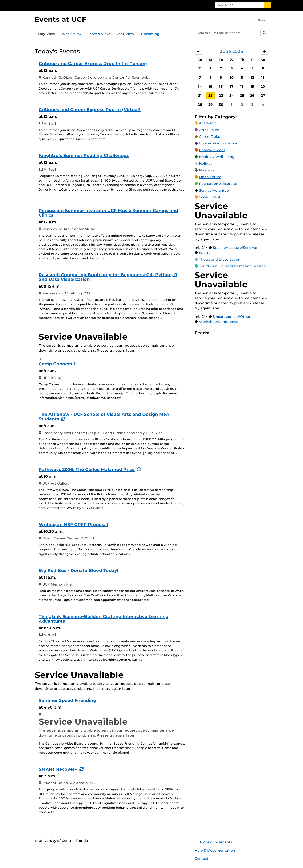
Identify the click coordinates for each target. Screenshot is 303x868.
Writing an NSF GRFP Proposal (73, 525)
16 (221, 87)
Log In (263, 20)
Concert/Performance (218, 143)
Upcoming (150, 34)
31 (200, 68)
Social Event (210, 197)
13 (263, 78)
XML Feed (236, 333)
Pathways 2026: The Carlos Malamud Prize (87, 469)
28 (200, 105)
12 (252, 78)
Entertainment (212, 150)
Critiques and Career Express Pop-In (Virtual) (90, 110)
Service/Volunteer (215, 190)
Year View (125, 34)
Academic (208, 123)
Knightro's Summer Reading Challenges (84, 155)
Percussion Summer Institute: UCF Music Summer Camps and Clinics (108, 213)
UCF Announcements (213, 842)
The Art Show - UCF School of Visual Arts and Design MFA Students (104, 417)
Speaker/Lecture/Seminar (235, 248)
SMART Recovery (58, 769)
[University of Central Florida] (65, 5)
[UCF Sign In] (195, 5)
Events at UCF (60, 19)
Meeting (206, 170)
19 (252, 87)
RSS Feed (229, 333)
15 (211, 87)
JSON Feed (243, 333)
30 (221, 105)
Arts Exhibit (209, 130)
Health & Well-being (217, 157)
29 (211, 105)
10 (232, 78)
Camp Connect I (57, 364)
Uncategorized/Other (232, 317)
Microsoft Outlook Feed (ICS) (222, 333)
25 (242, 96)
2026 (238, 51)
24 (232, 96)
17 (232, 87)
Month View (99, 34)
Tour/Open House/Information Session (232, 266)
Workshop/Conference (219, 322)
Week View (72, 34)
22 (210, 96)
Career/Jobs (209, 137)
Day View (47, 34)
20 (263, 87)
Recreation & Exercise (218, 184)
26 (252, 96)
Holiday (206, 164)
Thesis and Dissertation (220, 259)
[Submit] (268, 5)
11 (242, 78)
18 (242, 87)
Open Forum (210, 177)
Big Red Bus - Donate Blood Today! (78, 570)
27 (263, 96)
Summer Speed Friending (67, 700)
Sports (205, 253)
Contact (202, 859)
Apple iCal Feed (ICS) (215, 333)
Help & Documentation (215, 850)
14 (200, 87)
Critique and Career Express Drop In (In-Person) (93, 64)
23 (221, 96)
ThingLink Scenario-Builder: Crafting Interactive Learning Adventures (104, 619)
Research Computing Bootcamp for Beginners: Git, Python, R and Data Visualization (108, 277)
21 (200, 96)
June (226, 51)
